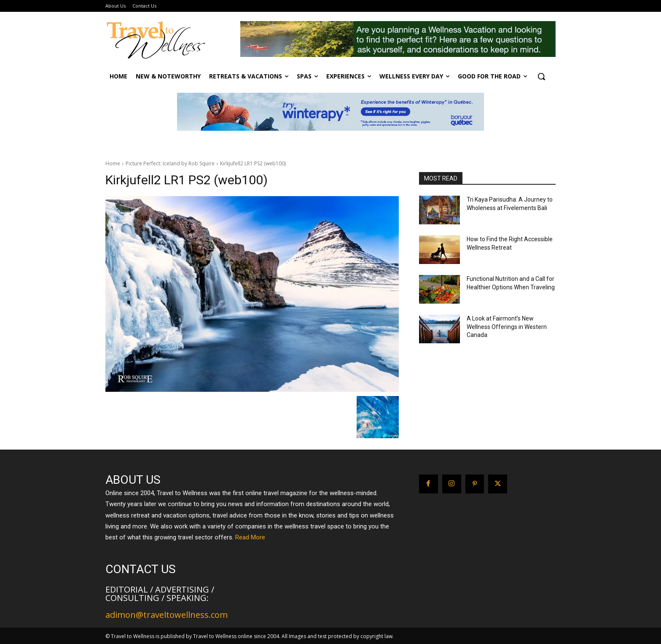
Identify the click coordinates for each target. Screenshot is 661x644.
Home (113, 163)
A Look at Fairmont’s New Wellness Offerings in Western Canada (507, 327)
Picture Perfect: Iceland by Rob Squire (170, 163)
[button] (541, 76)
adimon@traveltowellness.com (167, 615)
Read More (250, 537)
